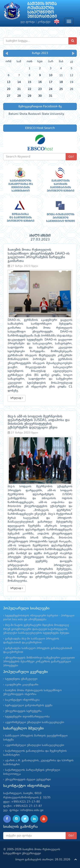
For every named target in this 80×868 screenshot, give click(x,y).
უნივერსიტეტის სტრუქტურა (23, 711)
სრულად (17, 398)
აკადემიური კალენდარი (22, 685)
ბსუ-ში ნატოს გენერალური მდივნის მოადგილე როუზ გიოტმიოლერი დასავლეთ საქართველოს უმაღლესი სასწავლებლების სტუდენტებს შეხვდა (36, 629)
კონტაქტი (44, 22)
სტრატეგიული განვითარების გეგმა (29, 705)
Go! (71, 157)
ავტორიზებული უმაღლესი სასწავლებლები (35, 722)
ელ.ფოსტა (28, 22)
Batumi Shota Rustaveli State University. (37, 114)
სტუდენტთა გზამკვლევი (21, 679)
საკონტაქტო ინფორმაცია (22, 700)
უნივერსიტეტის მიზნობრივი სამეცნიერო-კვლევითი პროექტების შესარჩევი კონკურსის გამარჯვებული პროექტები (39, 662)
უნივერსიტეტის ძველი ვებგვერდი (28, 780)
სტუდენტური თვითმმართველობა (27, 717)
